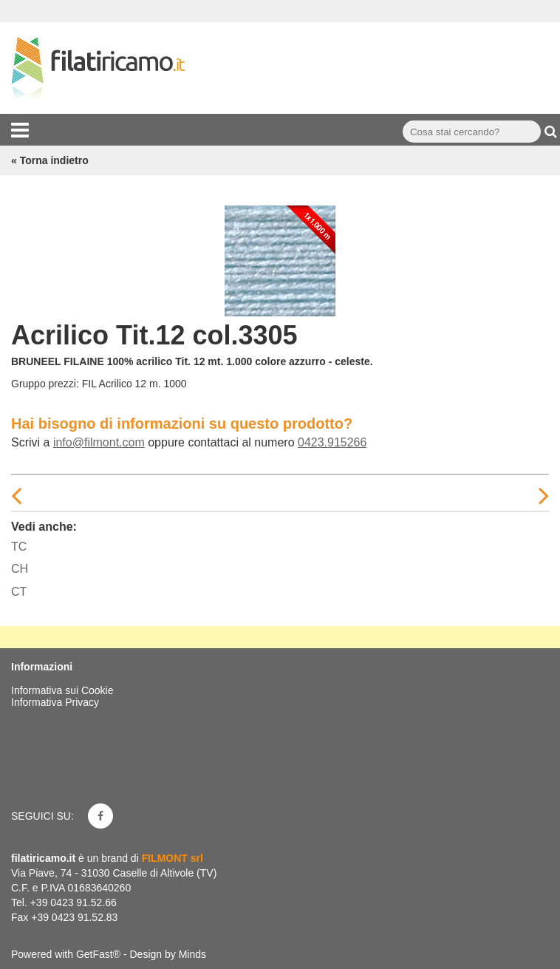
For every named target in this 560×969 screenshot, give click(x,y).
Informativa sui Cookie (62, 690)
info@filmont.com (99, 442)
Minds (192, 954)
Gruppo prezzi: (45, 384)
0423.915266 (332, 442)
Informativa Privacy (55, 702)
